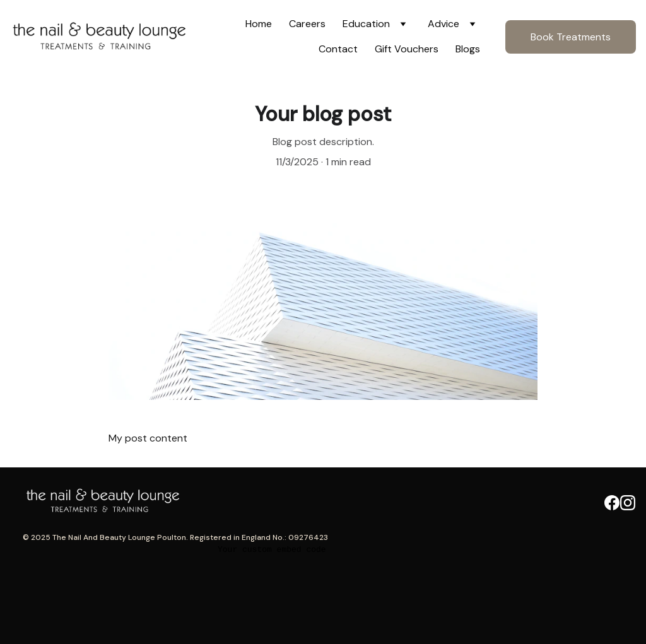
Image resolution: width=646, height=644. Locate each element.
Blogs (468, 49)
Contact (338, 49)
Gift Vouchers (407, 49)
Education (366, 24)
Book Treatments (571, 37)
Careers (307, 24)
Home (259, 24)
